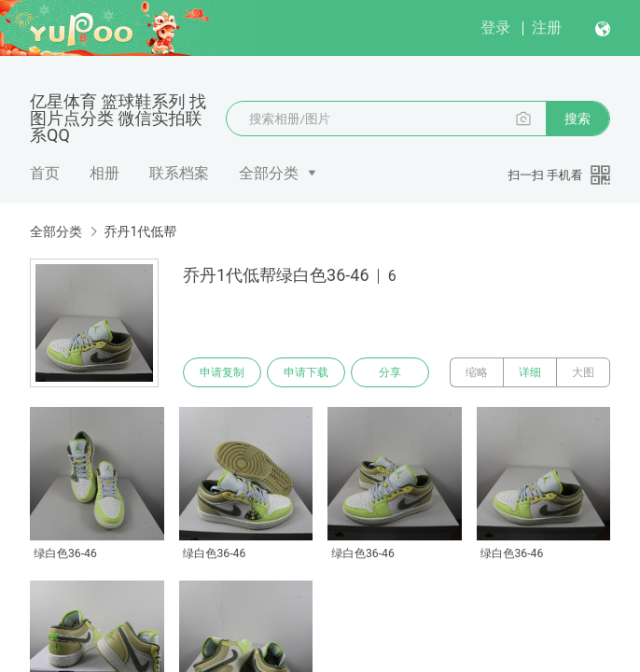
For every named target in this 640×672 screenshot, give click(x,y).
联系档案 (179, 173)
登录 (495, 28)
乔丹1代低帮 (140, 231)
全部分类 (269, 173)
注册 (547, 28)
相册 (104, 173)
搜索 (577, 119)
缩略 (477, 372)
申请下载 (306, 372)
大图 (583, 372)
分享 (390, 372)
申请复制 (222, 372)
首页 (45, 173)
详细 (530, 372)
